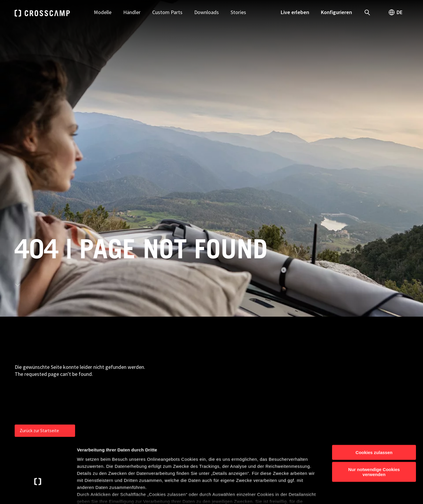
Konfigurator (350, 354)
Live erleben (295, 12)
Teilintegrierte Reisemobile (283, 354)
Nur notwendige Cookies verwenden (374, 433)
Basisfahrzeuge (271, 365)
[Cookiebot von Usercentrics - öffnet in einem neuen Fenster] (38, 493)
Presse (343, 365)
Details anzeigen (315, 492)
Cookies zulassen (374, 414)
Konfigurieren (336, 12)
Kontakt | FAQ (350, 332)
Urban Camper (270, 332)
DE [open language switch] (395, 12)
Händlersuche (350, 343)
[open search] (367, 12)
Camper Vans (268, 343)
